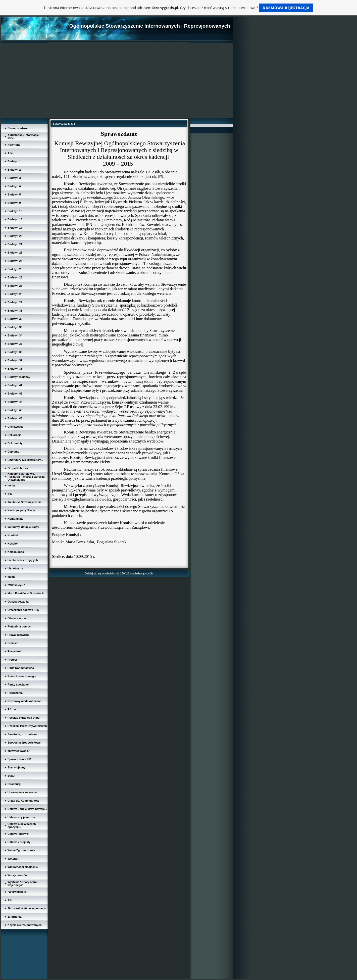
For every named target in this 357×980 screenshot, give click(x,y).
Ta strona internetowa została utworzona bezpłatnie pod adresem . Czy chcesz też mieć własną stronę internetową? (179, 8)
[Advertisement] (117, 80)
